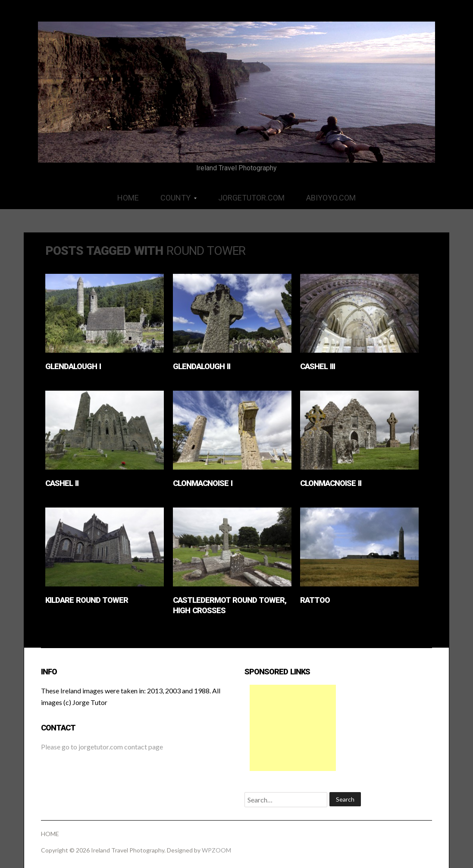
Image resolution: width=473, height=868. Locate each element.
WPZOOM (216, 850)
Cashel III (318, 366)
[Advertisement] (293, 728)
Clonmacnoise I (203, 483)
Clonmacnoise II (331, 483)
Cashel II (62, 483)
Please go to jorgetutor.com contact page (102, 747)
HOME (128, 198)
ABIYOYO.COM (331, 198)
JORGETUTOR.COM (251, 198)
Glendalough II (202, 366)
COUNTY (173, 201)
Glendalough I (73, 366)
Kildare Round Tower (87, 600)
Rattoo (315, 600)
